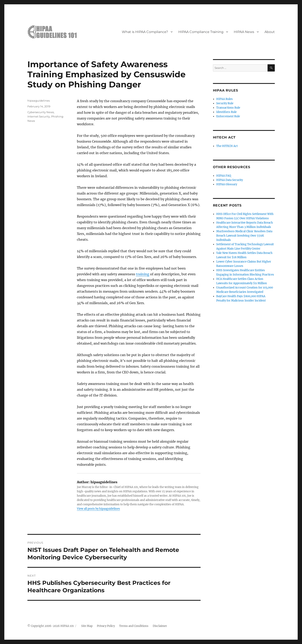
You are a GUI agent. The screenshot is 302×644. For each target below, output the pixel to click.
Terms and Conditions (134, 626)
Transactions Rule (228, 108)
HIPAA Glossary (227, 184)
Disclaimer (160, 626)
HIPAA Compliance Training (201, 32)
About (270, 32)
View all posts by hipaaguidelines (98, 509)
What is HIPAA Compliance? (145, 32)
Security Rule (225, 103)
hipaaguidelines (39, 101)
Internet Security (39, 116)
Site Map (87, 626)
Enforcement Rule (228, 116)
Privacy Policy (106, 626)
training (143, 274)
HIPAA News (244, 32)
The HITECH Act (227, 146)
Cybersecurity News (41, 112)
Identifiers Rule (226, 112)
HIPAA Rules (224, 99)
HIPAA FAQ (224, 176)
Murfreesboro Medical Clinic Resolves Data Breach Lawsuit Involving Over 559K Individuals (244, 236)
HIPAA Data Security (230, 180)
